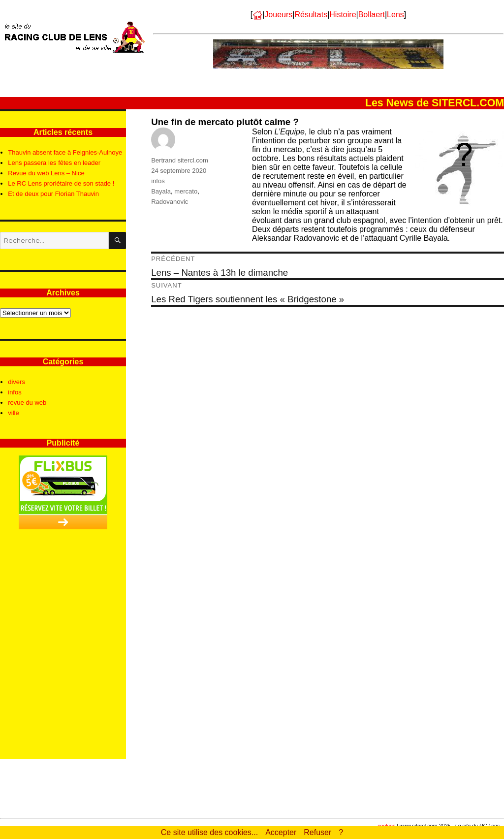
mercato (186, 191)
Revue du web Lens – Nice (46, 173)
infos (158, 181)
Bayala (161, 191)
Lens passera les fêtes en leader (54, 163)
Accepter (281, 832)
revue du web (27, 403)
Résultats (311, 15)
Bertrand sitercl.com (180, 160)
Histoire (343, 15)
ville (13, 413)
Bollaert (372, 15)
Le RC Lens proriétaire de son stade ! (61, 183)
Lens (395, 15)
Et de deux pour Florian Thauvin (53, 194)
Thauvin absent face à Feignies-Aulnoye (65, 152)
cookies (386, 826)
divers (16, 382)
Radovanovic (170, 202)
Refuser (317, 832)
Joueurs (278, 15)
